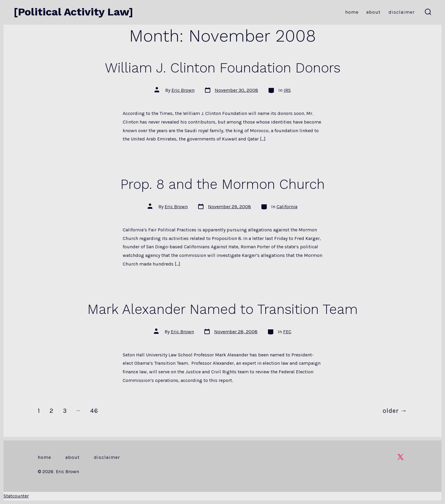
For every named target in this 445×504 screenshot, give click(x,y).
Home (352, 12)
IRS (287, 90)
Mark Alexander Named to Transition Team (222, 309)
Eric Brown (183, 90)
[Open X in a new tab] (400, 457)
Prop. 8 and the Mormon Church (222, 184)
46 (94, 411)
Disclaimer (402, 12)
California (287, 207)
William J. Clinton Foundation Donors (223, 68)
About (373, 12)
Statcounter (16, 496)
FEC (287, 332)
